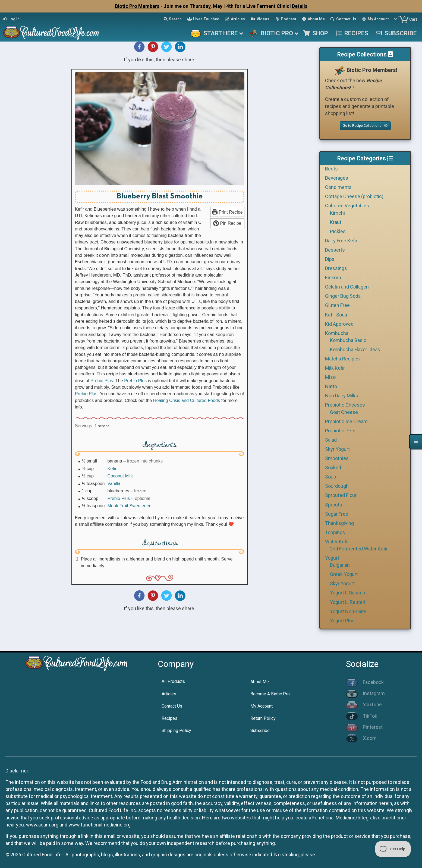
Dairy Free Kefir (341, 241)
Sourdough (337, 486)
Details (300, 6)
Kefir (112, 468)
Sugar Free (337, 514)
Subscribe (260, 731)
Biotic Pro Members (137, 6)
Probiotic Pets (340, 431)
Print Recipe (227, 212)
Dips (330, 259)
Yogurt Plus (342, 621)
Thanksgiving (339, 523)
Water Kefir (337, 542)
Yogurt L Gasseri (348, 593)
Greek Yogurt (344, 574)
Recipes (169, 718)
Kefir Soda (336, 315)
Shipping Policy (176, 731)
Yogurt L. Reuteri (348, 602)
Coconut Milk (120, 476)
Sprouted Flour (341, 495)
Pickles (338, 231)
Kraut (336, 222)
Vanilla (114, 483)
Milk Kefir (335, 368)
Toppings (335, 532)
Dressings (336, 268)
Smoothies (337, 458)
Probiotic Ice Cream (346, 421)
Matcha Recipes (342, 359)
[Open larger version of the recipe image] (160, 129)
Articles (169, 694)
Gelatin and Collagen (347, 287)
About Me (260, 682)
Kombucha (337, 333)
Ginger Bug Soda (343, 296)
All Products (173, 681)
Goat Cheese (344, 412)
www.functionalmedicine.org (100, 825)
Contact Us (172, 706)
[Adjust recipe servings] (96, 426)
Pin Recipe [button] (227, 223)
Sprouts (334, 505)
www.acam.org (42, 825)
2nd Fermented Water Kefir (359, 549)
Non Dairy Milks (342, 396)
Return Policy (263, 718)
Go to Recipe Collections (365, 126)
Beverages (337, 178)
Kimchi (337, 213)
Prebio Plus (102, 381)
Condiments (338, 187)
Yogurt (332, 558)
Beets (331, 169)
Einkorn (333, 278)
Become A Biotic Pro (270, 694)
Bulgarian (340, 565)
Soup (331, 477)
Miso (330, 377)
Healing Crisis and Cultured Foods (187, 400)
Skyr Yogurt (337, 449)
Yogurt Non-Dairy (348, 611)
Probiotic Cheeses (345, 405)
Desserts (335, 250)
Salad (331, 440)
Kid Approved (339, 324)
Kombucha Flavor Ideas (355, 349)
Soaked (333, 468)
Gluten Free (337, 305)
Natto (331, 386)
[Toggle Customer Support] (393, 849)
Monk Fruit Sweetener (129, 506)
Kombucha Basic (348, 340)
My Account (262, 706)
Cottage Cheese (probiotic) (354, 196)
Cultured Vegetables (347, 206)
